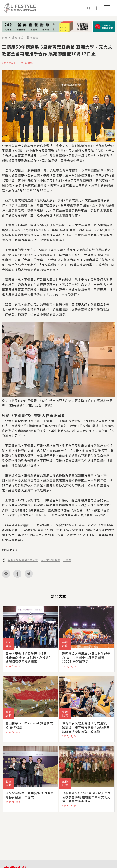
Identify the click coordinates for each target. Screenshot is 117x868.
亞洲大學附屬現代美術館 (23, 560)
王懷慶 (67, 560)
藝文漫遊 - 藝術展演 (25, 38)
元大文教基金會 (50, 560)
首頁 (5, 38)
